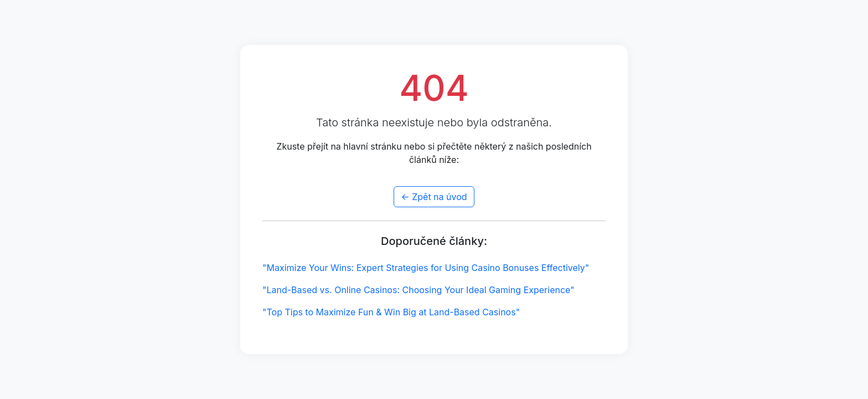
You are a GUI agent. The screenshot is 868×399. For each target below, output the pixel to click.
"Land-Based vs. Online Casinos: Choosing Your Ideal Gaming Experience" (418, 290)
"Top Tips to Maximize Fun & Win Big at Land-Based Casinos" (391, 312)
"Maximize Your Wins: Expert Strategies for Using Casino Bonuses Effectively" (426, 268)
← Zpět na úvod (434, 197)
